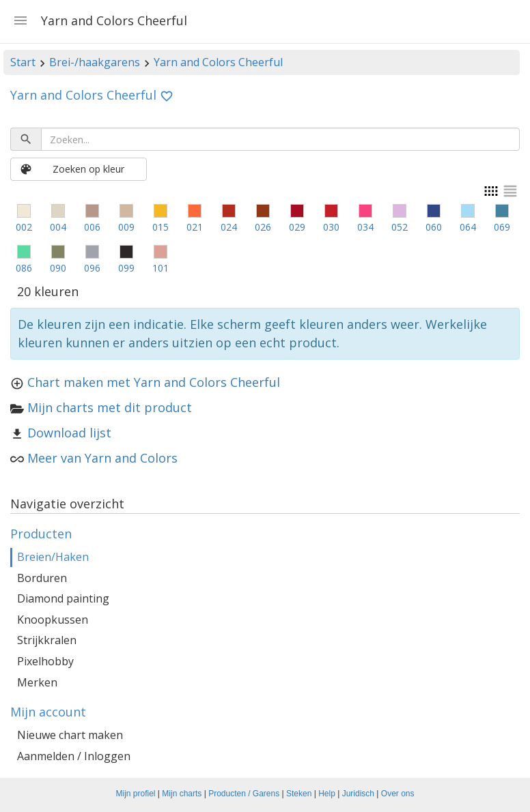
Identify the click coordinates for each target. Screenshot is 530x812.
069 (502, 227)
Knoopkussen (53, 620)
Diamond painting (63, 598)
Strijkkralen (47, 640)
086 (24, 268)
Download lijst (69, 433)
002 (24, 227)
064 (468, 227)
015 (161, 227)
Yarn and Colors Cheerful (218, 62)
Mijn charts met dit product (110, 407)
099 (126, 268)
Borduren (42, 578)
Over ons (398, 794)
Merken (37, 682)
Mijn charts (182, 794)
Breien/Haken (53, 557)
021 (195, 227)
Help (327, 794)
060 (434, 227)
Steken (299, 794)
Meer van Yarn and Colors (102, 458)
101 (161, 268)
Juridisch (358, 794)
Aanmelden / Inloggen (74, 756)
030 (331, 227)
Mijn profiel (136, 794)
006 (92, 227)
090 (58, 268)
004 (58, 227)
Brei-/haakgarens (95, 62)
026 (263, 227)
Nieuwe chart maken (70, 735)
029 (297, 227)
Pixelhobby (45, 661)
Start (23, 62)
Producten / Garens (244, 794)
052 (400, 227)
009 (126, 227)
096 (92, 268)
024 (229, 227)
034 (365, 227)
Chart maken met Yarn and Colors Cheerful (154, 382)
